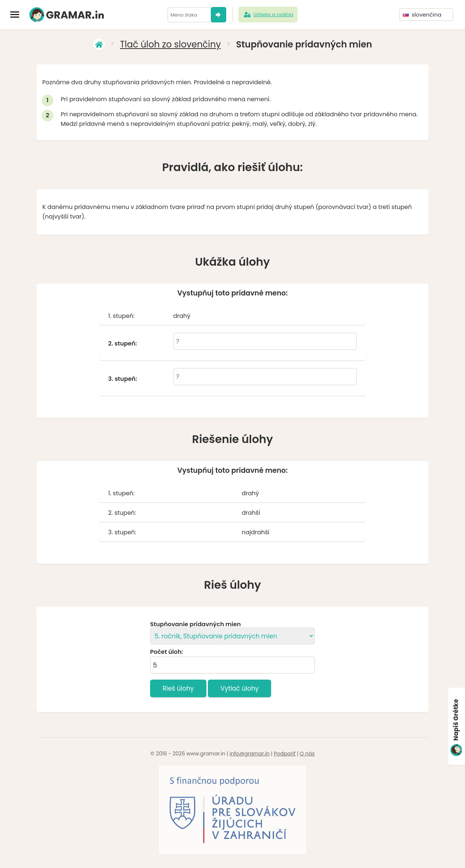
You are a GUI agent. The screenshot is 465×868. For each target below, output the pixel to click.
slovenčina (422, 15)
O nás (307, 754)
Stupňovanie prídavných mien (195, 624)
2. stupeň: (123, 344)
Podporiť (285, 754)
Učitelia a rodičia (268, 15)
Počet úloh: (166, 652)
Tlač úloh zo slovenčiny (170, 44)
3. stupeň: (123, 379)
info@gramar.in (250, 754)
